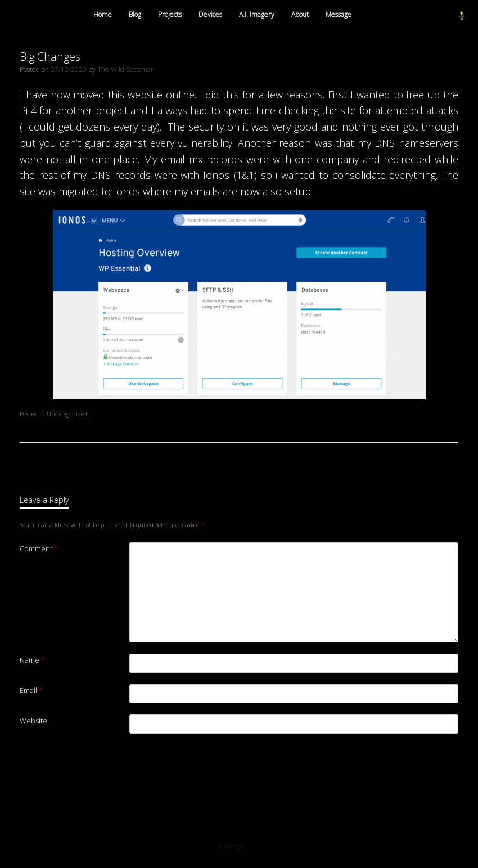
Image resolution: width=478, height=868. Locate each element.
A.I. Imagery (257, 14)
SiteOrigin (231, 846)
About (300, 14)
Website (33, 721)
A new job (45, 464)
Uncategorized (67, 414)
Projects (170, 14)
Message (339, 14)
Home (103, 14)
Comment (39, 548)
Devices (210, 14)
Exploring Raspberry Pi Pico (409, 464)
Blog (135, 14)
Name (32, 660)
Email (31, 690)
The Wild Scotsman (126, 69)
